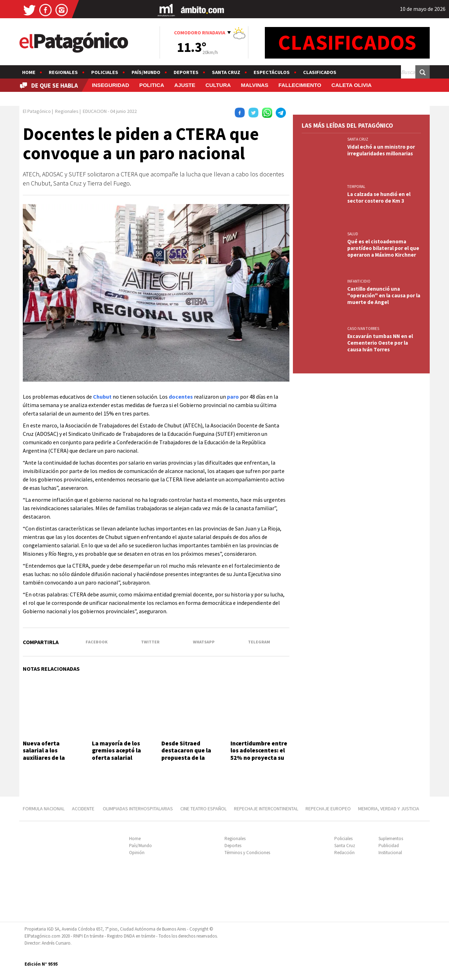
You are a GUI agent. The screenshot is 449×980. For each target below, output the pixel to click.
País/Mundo (146, 72)
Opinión (137, 853)
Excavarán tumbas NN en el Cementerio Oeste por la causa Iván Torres (380, 343)
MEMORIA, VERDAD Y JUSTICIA (389, 809)
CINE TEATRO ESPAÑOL (203, 809)
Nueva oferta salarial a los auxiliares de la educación (44, 754)
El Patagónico (37, 111)
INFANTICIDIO (359, 281)
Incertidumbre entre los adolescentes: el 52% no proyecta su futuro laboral (259, 754)
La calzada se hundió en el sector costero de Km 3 (379, 197)
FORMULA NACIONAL (44, 809)
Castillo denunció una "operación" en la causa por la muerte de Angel (384, 295)
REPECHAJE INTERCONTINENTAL (266, 809)
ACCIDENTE (84, 809)
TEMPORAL (356, 187)
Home (29, 72)
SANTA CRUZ (358, 139)
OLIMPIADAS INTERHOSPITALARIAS (138, 809)
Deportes (186, 72)
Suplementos (391, 839)
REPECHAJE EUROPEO (328, 809)
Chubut (102, 397)
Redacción (344, 853)
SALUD (353, 234)
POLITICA (152, 85)
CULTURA (218, 85)
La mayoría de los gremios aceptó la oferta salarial (116, 751)
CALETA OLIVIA (352, 85)
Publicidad (389, 846)
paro (233, 397)
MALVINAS (255, 85)
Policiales (105, 72)
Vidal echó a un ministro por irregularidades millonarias (381, 150)
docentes (181, 397)
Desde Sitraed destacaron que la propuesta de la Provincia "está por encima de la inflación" (188, 761)
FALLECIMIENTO (300, 85)
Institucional (390, 853)
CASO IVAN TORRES (363, 329)
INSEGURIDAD (110, 85)
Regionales (63, 72)
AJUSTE (185, 85)
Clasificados (320, 72)
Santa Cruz (226, 72)
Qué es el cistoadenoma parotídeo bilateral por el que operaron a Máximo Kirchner (383, 248)
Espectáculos (272, 72)
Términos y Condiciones (247, 853)
